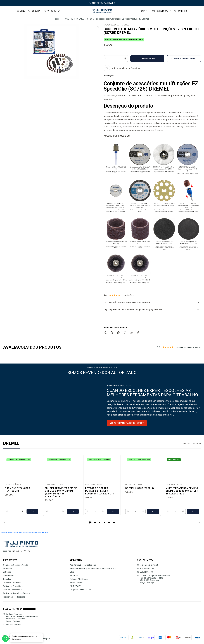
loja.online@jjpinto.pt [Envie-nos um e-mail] (147, 565)
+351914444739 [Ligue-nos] (146, 568)
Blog (72, 572)
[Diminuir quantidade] (106, 59)
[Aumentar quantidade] (125, 59)
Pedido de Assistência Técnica (17, 593)
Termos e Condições (12, 583)
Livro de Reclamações (13, 590)
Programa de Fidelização (14, 597)
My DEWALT (75, 586)
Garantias (7, 579)
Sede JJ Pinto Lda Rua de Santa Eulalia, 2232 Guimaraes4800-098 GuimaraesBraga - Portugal (21, 617)
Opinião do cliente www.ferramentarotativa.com (24, 533)
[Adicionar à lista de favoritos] (122, 68)
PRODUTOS (68, 19)
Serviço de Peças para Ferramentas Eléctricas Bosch (93, 568)
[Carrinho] (180, 11)
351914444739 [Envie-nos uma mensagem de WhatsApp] (145, 572)
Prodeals (74, 575)
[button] (90, 523)
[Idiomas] (144, 11)
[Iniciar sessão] (161, 11)
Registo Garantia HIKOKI (80, 590)
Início (57, 19)
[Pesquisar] (35, 11)
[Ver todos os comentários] (128, 295)
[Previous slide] (5, 523)
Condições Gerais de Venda (16, 565)
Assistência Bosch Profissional (83, 565)
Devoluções (8, 575)
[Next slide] (199, 523)
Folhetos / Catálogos (79, 579)
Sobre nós (8, 568)
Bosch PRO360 (77, 583)
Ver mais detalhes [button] (12, 625)
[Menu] (21, 11)
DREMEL (80, 19)
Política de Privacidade (13, 586)
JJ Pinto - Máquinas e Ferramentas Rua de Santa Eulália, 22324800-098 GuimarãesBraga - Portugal (154, 579)
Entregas (7, 572)
